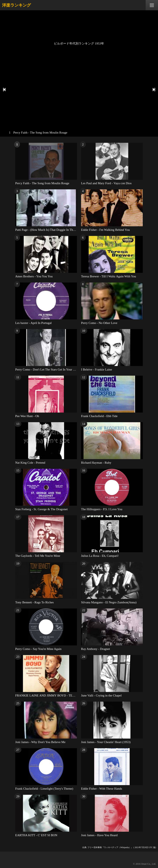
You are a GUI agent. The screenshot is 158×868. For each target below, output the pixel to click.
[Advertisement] (79, 26)
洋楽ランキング (16, 5)
